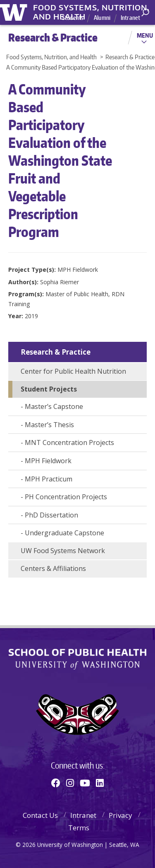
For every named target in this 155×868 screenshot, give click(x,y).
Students (73, 18)
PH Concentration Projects (66, 497)
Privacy (120, 815)
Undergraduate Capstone (64, 533)
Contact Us (40, 815)
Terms (79, 828)
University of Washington (15, 11)
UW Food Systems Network (63, 551)
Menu (145, 35)
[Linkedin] (100, 783)
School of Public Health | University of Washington (77, 659)
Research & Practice (56, 352)
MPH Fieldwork (48, 461)
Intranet (130, 18)
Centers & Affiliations (53, 568)
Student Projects (49, 389)
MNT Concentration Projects (69, 442)
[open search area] (145, 13)
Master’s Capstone (54, 406)
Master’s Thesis (49, 425)
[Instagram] (70, 783)
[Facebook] (56, 783)
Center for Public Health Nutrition (73, 371)
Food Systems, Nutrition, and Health (91, 8)
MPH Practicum (49, 479)
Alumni (102, 18)
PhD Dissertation (51, 515)
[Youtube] (85, 783)
